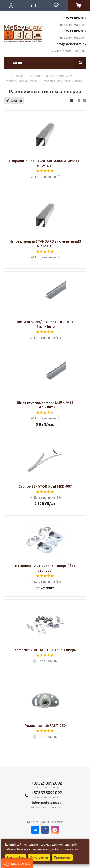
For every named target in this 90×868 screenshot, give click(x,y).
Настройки (16, 857)
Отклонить (39, 857)
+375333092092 (74, 31)
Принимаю (62, 857)
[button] (17, 863)
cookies (45, 844)
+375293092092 (74, 18)
